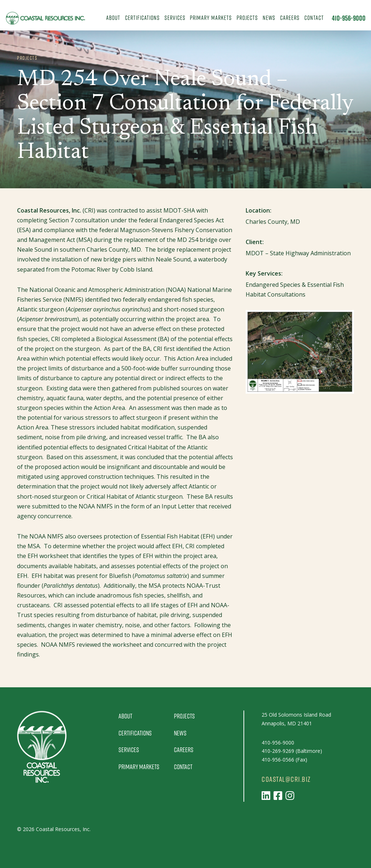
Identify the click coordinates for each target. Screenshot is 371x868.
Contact (314, 18)
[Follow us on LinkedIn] (266, 795)
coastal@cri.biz (286, 779)
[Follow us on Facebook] (278, 795)
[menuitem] (113, 18)
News (269, 18)
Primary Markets (211, 18)
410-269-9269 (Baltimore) (292, 751)
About (113, 18)
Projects (247, 18)
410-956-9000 (349, 18)
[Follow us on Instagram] (290, 795)
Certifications (142, 18)
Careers (290, 18)
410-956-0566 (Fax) (284, 760)
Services (175, 18)
